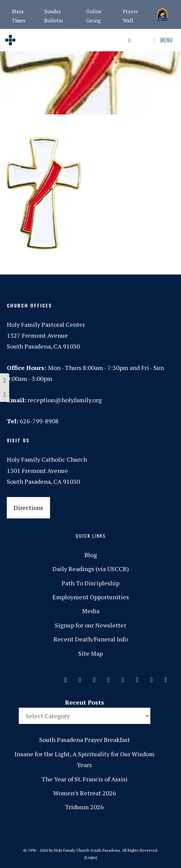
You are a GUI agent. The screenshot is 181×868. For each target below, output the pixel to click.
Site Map (90, 653)
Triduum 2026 (84, 807)
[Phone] (109, 678)
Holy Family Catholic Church (47, 459)
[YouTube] (151, 678)
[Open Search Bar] (130, 40)
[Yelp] (166, 678)
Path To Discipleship (90, 583)
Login (91, 857)
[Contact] (66, 678)
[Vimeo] (137, 678)
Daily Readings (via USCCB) (91, 569)
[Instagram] (94, 678)
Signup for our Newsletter (90, 625)
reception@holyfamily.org (65, 400)
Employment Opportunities (91, 597)
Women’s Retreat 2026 (85, 793)
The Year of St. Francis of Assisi (85, 779)
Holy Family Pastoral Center (46, 324)
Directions (28, 508)
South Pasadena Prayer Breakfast (85, 740)
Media (91, 611)
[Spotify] (123, 678)
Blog (91, 555)
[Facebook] (80, 678)
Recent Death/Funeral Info (91, 639)
